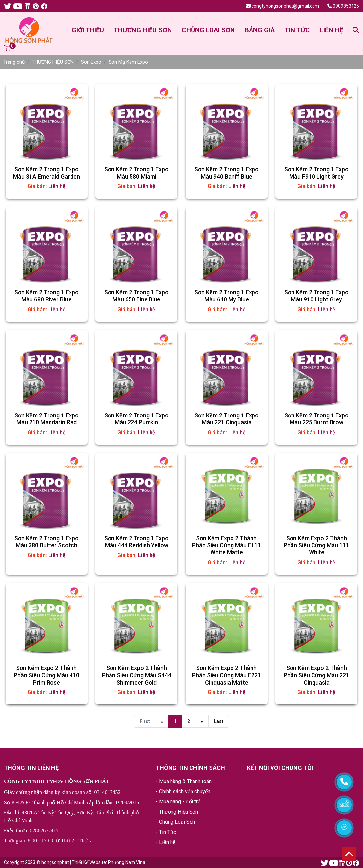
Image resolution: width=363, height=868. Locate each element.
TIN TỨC (297, 30)
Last (219, 721)
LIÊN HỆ (331, 30)
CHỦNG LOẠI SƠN (208, 30)
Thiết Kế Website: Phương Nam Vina (109, 862)
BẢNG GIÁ (260, 30)
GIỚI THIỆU (88, 30)
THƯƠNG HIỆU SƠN (143, 30)
